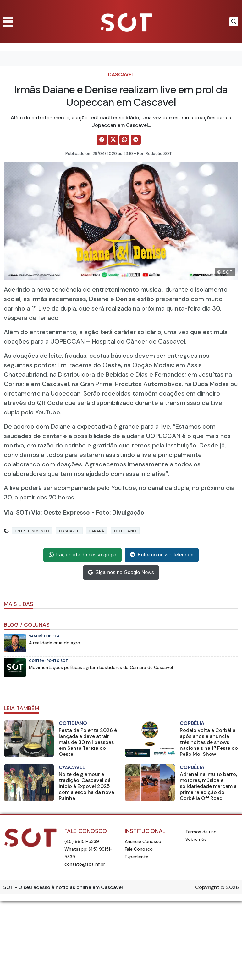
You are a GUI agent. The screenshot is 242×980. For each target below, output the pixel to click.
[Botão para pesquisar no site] (234, 22)
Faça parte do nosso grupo (82, 555)
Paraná (97, 531)
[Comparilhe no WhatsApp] (124, 140)
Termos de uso (201, 832)
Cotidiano (125, 531)
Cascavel (121, 74)
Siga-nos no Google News (121, 573)
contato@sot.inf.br (85, 864)
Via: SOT (16, 513)
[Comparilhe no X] (113, 140)
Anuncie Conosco (143, 841)
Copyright (207, 887)
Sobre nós (196, 839)
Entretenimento (32, 531)
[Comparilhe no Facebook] (102, 140)
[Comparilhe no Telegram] (136, 140)
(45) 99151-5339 (82, 841)
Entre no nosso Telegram (162, 555)
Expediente (137, 857)
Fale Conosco (139, 849)
